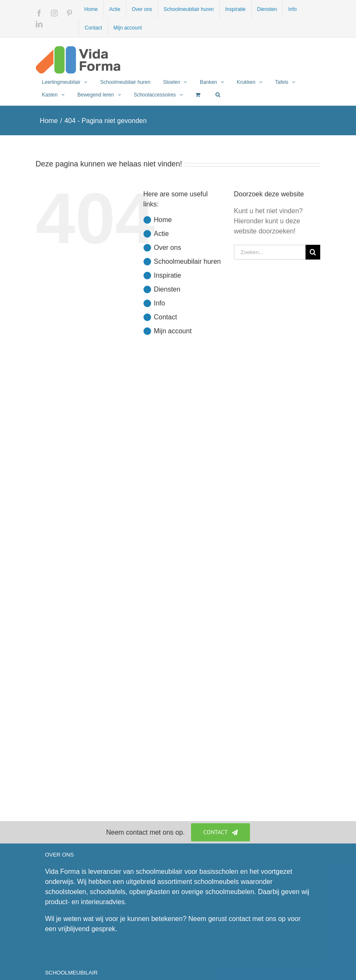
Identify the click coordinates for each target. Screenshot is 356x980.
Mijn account (173, 331)
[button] (218, 95)
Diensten (167, 289)
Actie (162, 234)
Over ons (168, 248)
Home (163, 220)
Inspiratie (168, 275)
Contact (166, 317)
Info (160, 303)
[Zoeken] (313, 252)
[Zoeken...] (270, 252)
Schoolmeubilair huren (187, 261)
